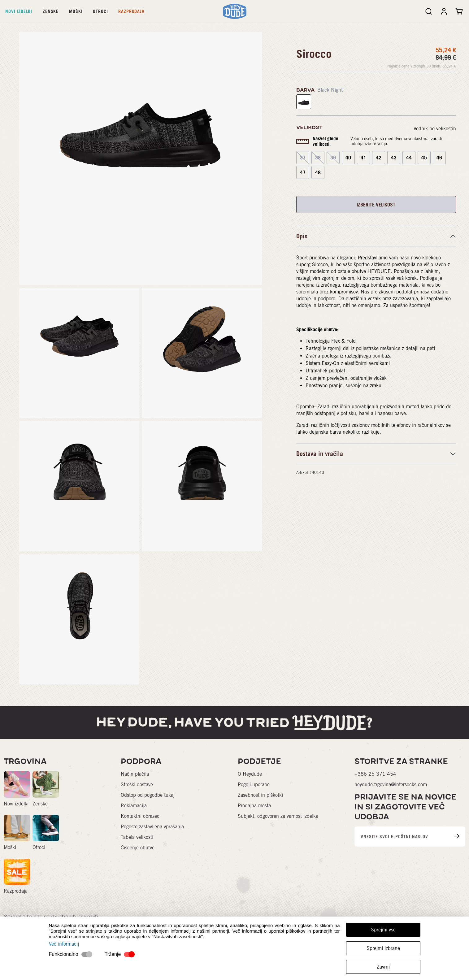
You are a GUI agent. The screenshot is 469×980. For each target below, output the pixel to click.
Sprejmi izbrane (383, 948)
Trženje (113, 954)
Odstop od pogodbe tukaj (148, 795)
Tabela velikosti (137, 837)
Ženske (51, 11)
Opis (302, 236)
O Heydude (250, 774)
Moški (76, 11)
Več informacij (64, 944)
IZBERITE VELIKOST (376, 205)
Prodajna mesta (254, 806)
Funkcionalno (64, 954)
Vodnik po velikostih (435, 129)
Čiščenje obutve (138, 848)
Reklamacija (134, 806)
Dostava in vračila (320, 454)
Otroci (100, 11)
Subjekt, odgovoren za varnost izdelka (278, 816)
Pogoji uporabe (254, 785)
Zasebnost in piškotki (260, 795)
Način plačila (135, 774)
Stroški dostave (137, 785)
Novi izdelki (19, 11)
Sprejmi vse (383, 930)
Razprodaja (131, 11)
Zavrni (383, 967)
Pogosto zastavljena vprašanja (152, 827)
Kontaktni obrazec (140, 816)
